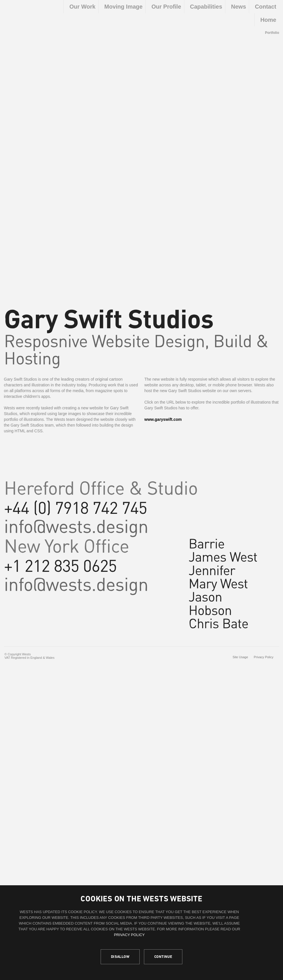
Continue (163, 957)
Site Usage (240, 657)
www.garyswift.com (163, 419)
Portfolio (272, 33)
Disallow (120, 957)
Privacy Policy (129, 935)
